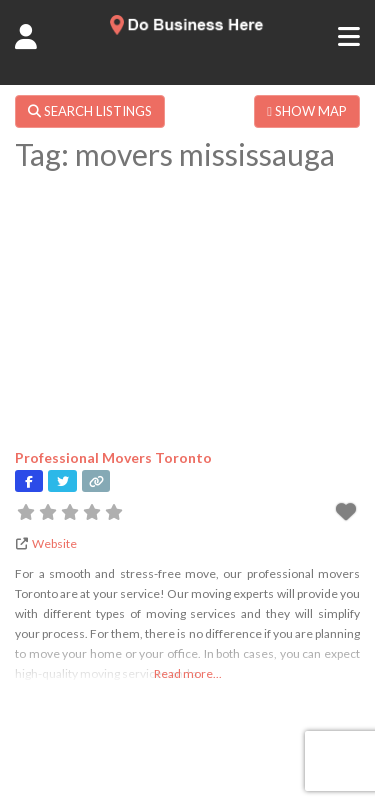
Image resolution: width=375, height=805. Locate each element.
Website (54, 543)
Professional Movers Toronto (113, 457)
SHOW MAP (307, 111)
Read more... (188, 673)
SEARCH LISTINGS (90, 111)
